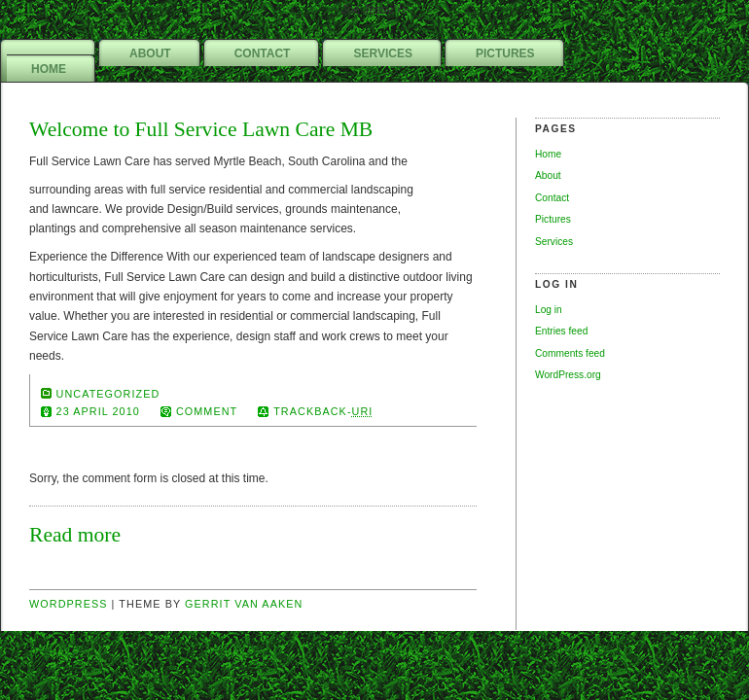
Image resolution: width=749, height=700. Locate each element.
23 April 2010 (98, 411)
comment (207, 411)
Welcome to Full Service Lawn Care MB (201, 129)
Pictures (505, 53)
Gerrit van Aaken (244, 604)
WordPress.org (568, 375)
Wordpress (69, 604)
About (150, 53)
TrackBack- (323, 411)
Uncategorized (108, 394)
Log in (549, 310)
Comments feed (570, 353)
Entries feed (561, 331)
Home (49, 69)
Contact (263, 53)
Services (382, 53)
